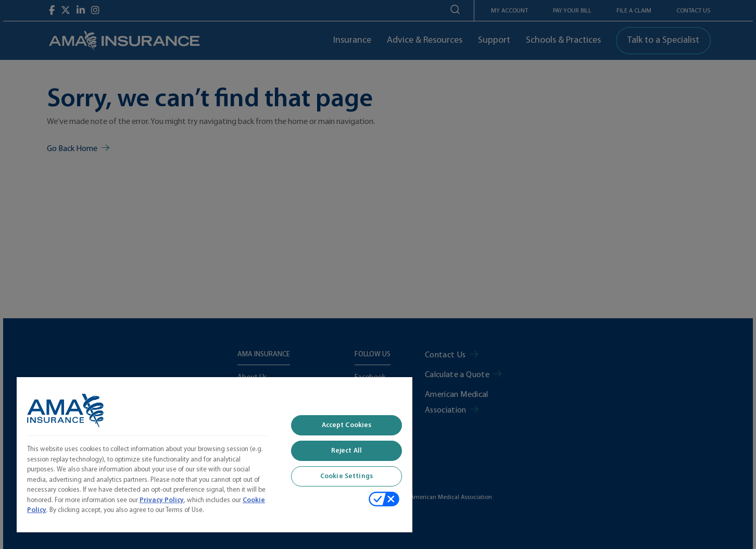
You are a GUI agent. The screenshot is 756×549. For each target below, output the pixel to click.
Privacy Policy (162, 500)
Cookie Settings (346, 476)
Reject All (346, 451)
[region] (215, 454)
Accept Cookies (347, 425)
